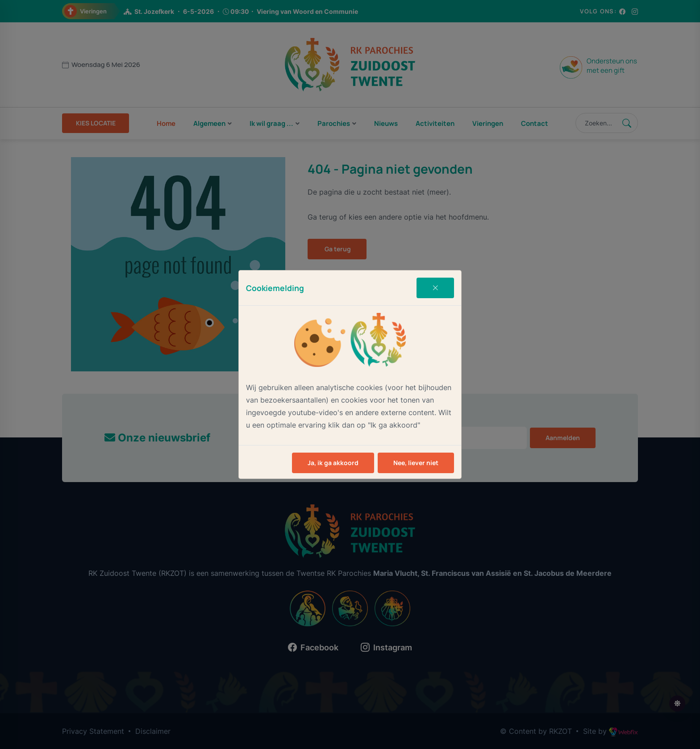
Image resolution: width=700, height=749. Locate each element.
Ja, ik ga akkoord (333, 463)
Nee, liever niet (416, 463)
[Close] (435, 288)
